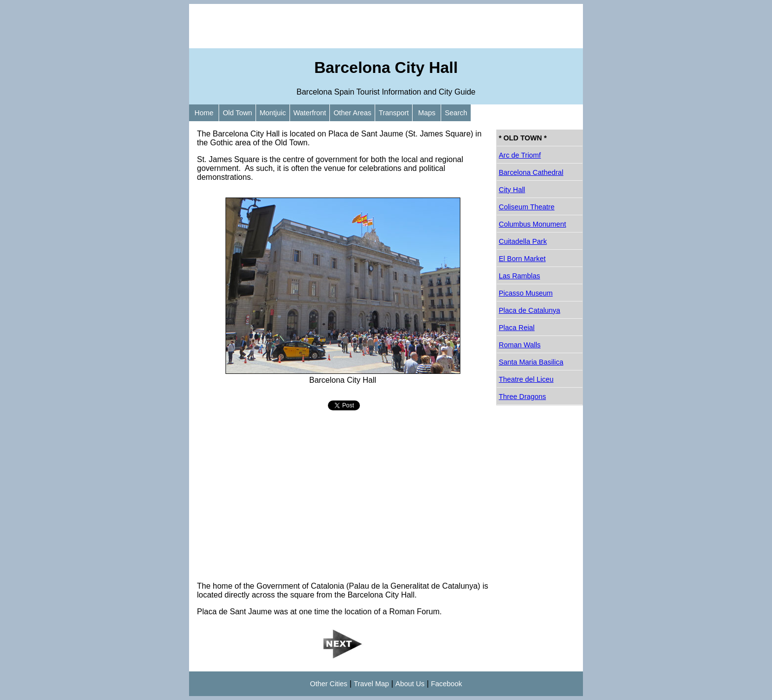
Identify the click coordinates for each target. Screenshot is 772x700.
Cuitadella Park (523, 241)
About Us (410, 684)
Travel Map (371, 684)
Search (456, 113)
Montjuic (273, 113)
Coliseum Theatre (527, 207)
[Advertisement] (386, 26)
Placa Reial (517, 328)
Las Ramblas (519, 276)
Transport (394, 113)
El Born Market (522, 259)
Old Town (237, 113)
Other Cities (329, 684)
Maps (427, 113)
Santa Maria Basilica (531, 362)
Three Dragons (522, 397)
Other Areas (352, 113)
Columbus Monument (532, 224)
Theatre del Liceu (526, 379)
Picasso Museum (526, 293)
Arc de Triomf (520, 155)
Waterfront (310, 113)
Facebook (446, 684)
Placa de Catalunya (530, 310)
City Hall (512, 190)
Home (204, 113)
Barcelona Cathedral (531, 172)
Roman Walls (520, 345)
